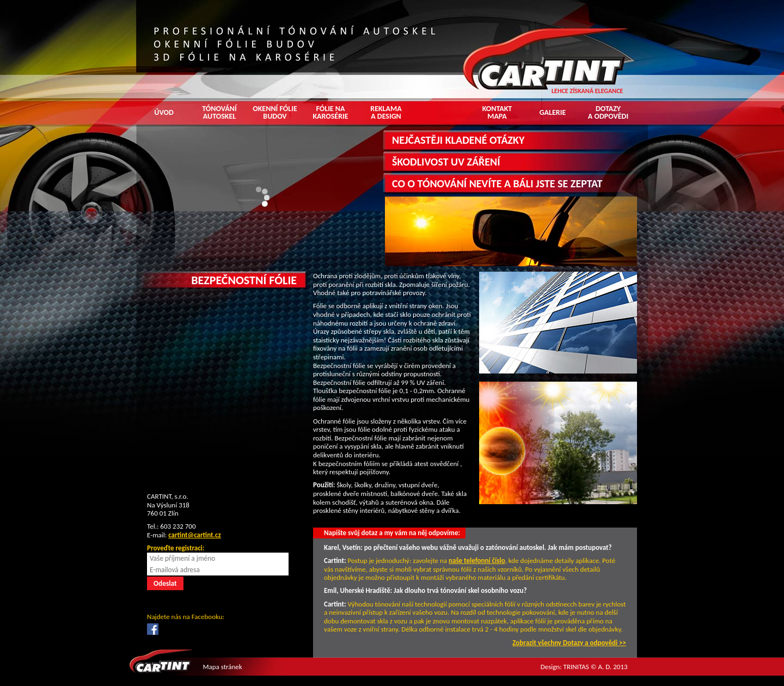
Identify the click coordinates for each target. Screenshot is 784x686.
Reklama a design (386, 112)
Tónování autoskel (219, 112)
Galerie (553, 112)
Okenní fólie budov (275, 112)
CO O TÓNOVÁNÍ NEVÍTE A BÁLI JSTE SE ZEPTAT (497, 183)
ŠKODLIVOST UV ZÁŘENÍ (446, 162)
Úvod (164, 112)
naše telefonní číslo (477, 561)
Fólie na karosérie (330, 112)
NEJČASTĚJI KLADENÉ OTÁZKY (458, 140)
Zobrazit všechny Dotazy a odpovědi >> (569, 643)
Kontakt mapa (497, 112)
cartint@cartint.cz (195, 535)
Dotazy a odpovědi (608, 112)
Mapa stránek (222, 667)
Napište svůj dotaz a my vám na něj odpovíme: (392, 533)
